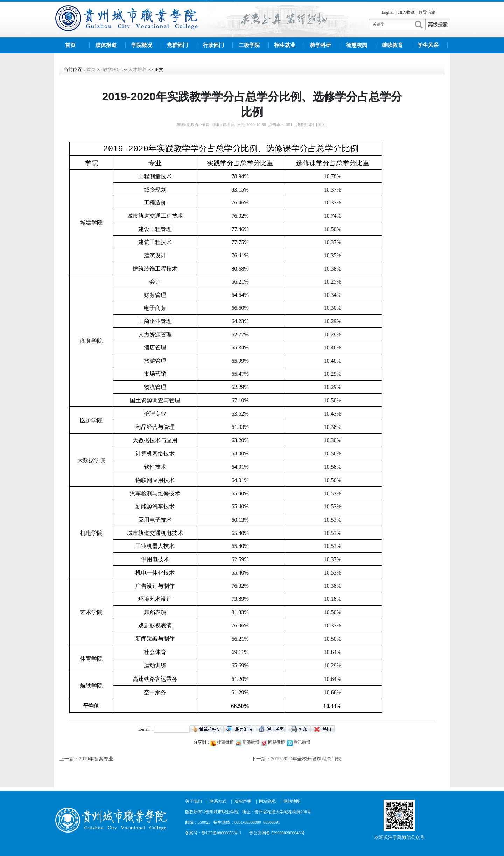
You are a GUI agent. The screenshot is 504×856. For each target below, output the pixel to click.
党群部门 (177, 45)
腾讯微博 (302, 742)
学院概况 (142, 45)
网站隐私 (267, 801)
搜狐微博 (225, 742)
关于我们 (194, 801)
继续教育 (392, 45)
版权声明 (243, 801)
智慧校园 (357, 45)
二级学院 (249, 45)
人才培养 (138, 69)
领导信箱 (427, 12)
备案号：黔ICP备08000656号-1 (213, 833)
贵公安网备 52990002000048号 (277, 833)
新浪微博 (250, 742)
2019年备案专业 (96, 759)
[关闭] (322, 125)
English (388, 12)
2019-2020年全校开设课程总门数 (306, 759)
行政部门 (213, 45)
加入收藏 (406, 12)
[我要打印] (304, 125)
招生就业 (285, 45)
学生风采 (428, 45)
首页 (70, 45)
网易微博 (276, 742)
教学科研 (321, 45)
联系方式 (218, 801)
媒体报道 (106, 45)
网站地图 (292, 801)
